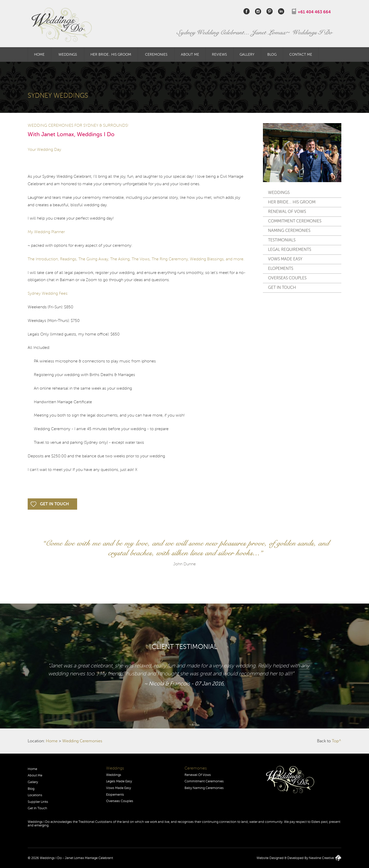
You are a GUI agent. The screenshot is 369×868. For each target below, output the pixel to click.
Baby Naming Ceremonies (204, 788)
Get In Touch (54, 504)
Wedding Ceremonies (82, 741)
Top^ (337, 741)
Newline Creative (321, 858)
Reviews (219, 54)
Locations (35, 795)
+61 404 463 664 (314, 12)
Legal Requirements (290, 250)
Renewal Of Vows (287, 212)
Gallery (247, 54)
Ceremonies (156, 54)
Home (39, 54)
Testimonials (282, 240)
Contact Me (301, 54)
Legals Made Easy (119, 781)
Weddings (68, 54)
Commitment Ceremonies (295, 221)
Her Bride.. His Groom (111, 54)
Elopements (281, 269)
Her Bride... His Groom (292, 202)
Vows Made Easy (285, 259)
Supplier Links (38, 802)
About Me (190, 54)
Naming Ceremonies (289, 231)
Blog (272, 54)
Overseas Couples (287, 278)
